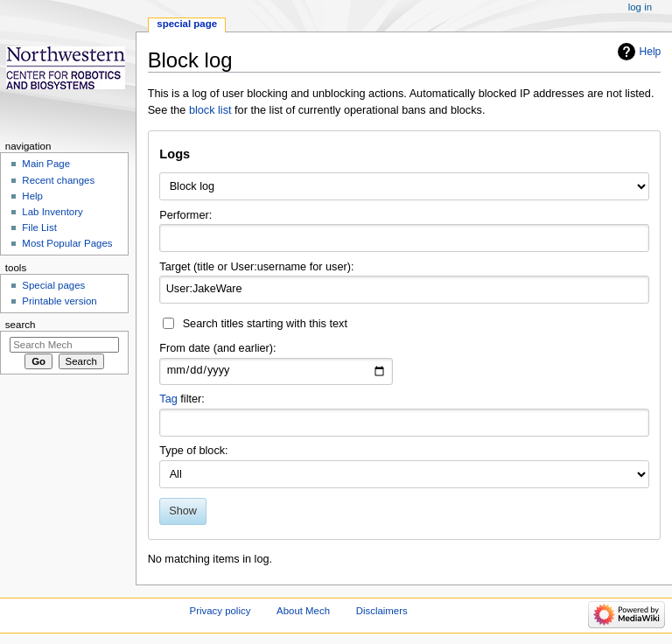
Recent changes (58, 180)
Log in (640, 7)
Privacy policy (220, 611)
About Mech (303, 611)
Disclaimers (382, 611)
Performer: (185, 215)
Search (21, 325)
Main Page (46, 164)
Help (651, 52)
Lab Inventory (52, 212)
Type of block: (193, 451)
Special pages (53, 285)
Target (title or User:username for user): (256, 267)
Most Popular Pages (67, 243)
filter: (182, 399)
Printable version (59, 301)
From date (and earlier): (217, 348)
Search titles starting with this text (265, 324)
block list (210, 110)
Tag (168, 399)
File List (39, 227)
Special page (187, 24)
